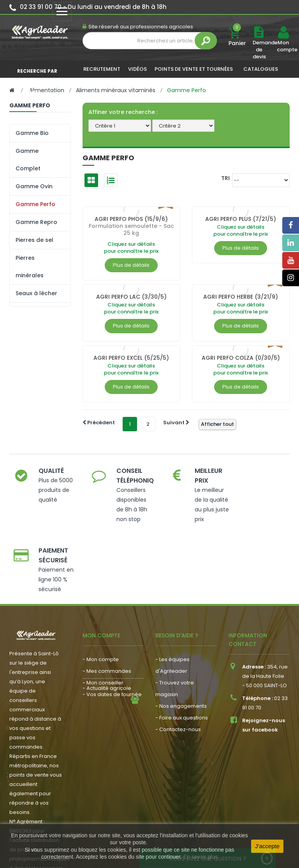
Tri (225, 178)
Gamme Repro (36, 222)
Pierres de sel (34, 240)
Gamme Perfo (35, 204)
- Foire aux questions (182, 657)
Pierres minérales (30, 267)
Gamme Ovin (34, 186)
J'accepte (267, 846)
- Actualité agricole (107, 654)
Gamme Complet (28, 160)
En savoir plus (201, 857)
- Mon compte (101, 599)
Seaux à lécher (36, 293)
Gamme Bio (32, 133)
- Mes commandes (107, 611)
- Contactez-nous (178, 669)
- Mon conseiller (103, 622)
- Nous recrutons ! (105, 666)
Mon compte (283, 46)
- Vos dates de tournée (112, 634)
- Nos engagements (181, 646)
